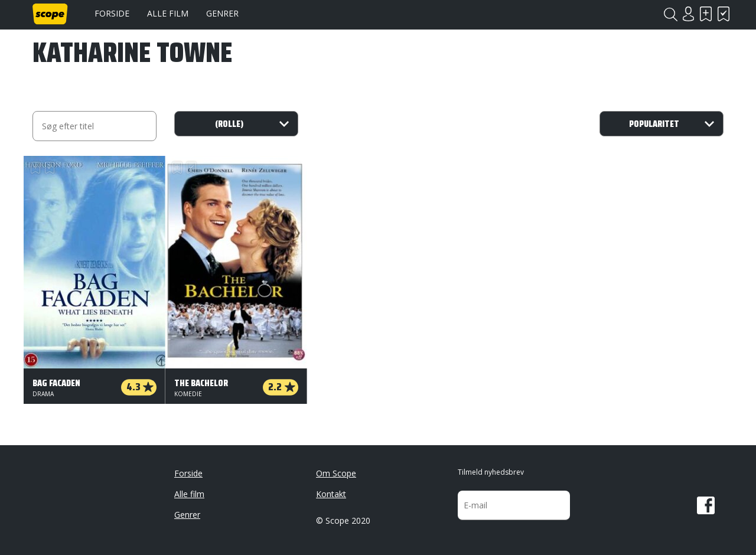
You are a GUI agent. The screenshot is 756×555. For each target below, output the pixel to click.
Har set (724, 14)
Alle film (168, 13)
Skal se (706, 14)
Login (688, 14)
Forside (112, 13)
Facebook (706, 505)
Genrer (222, 13)
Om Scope (336, 473)
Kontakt (331, 494)
